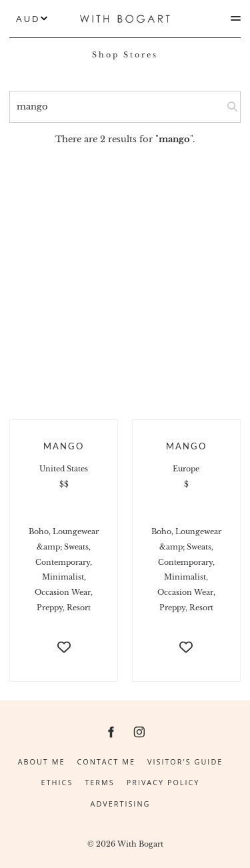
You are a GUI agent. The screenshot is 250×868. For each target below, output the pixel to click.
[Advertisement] (125, 278)
